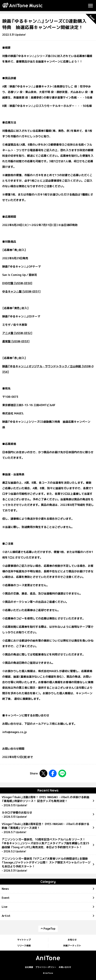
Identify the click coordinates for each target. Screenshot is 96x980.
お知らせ (72, 940)
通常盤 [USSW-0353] (16, 341)
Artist (6, 916)
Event (6, 898)
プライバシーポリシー (46, 967)
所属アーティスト (72, 946)
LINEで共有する (62, 773)
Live (5, 907)
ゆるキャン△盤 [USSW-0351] (21, 291)
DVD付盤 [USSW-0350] (17, 283)
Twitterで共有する (43, 773)
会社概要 (29, 967)
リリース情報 (24, 946)
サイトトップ (24, 940)
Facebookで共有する (53, 773)
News (5, 889)
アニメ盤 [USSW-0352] (17, 333)
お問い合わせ (65, 967)
